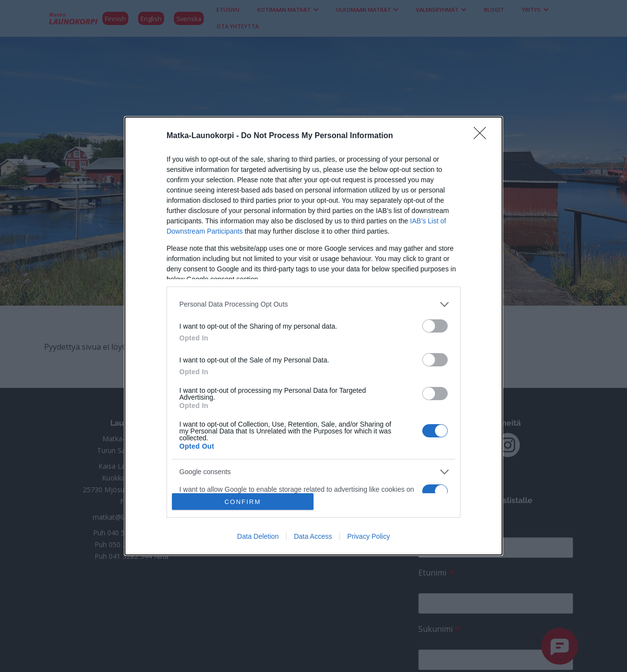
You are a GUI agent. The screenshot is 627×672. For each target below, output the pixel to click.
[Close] (483, 136)
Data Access (313, 536)
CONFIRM (243, 501)
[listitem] (313, 304)
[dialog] (313, 336)
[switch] (435, 326)
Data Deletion (258, 536)
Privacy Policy (369, 536)
